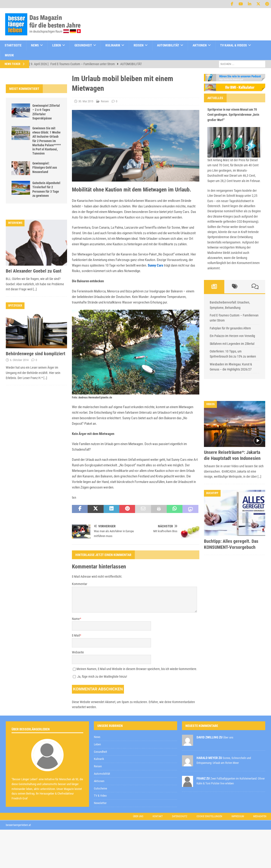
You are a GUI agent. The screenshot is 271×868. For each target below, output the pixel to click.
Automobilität (168, 45)
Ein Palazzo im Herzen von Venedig (232, 336)
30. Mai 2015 (86, 101)
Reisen (139, 45)
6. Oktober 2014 (19, 360)
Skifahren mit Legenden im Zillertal (232, 344)
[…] (35, 289)
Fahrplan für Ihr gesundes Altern (230, 328)
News (35, 45)
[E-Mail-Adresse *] (198, 738)
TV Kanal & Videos (234, 45)
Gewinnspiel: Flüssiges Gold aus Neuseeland (45, 167)
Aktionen (200, 45)
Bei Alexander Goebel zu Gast (34, 271)
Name (76, 619)
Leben (57, 45)
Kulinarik (113, 45)
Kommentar (80, 584)
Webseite (78, 652)
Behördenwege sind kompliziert (35, 354)
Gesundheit (83, 45)
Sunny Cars (156, 265)
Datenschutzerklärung (151, 750)
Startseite (13, 45)
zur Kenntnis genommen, (167, 750)
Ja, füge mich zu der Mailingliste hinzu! (100, 677)
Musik (9, 55)
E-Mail (76, 635)
